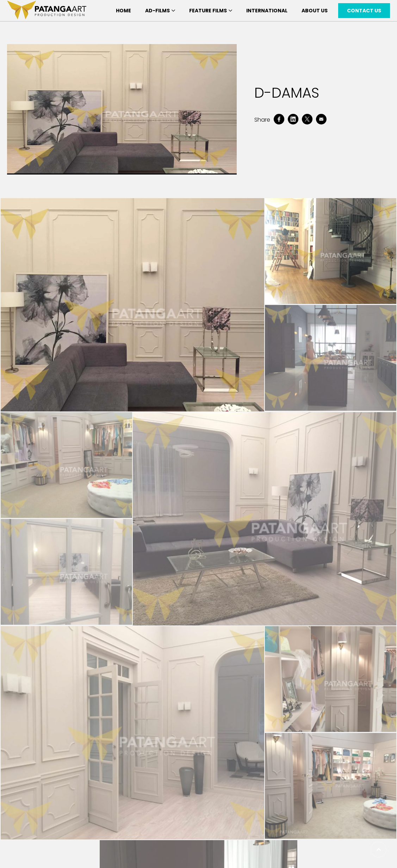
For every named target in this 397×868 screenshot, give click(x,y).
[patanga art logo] (47, 11)
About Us (315, 11)
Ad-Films (160, 11)
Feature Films (211, 11)
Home (123, 11)
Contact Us (364, 11)
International (267, 11)
